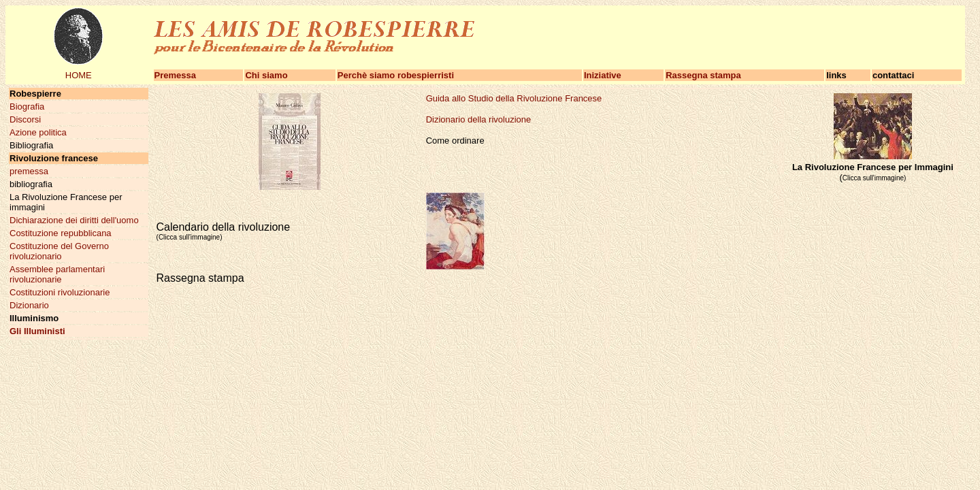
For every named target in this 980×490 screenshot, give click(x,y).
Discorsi (25, 119)
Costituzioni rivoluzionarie (60, 292)
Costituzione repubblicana (61, 233)
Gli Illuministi (37, 331)
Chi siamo (266, 75)
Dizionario (29, 305)
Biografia (27, 107)
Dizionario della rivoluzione (479, 119)
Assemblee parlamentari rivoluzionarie (57, 274)
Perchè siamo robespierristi (396, 75)
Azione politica (38, 132)
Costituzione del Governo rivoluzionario (59, 251)
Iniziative (603, 75)
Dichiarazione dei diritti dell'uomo (74, 220)
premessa (29, 171)
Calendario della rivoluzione (224, 231)
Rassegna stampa (703, 75)
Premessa (175, 75)
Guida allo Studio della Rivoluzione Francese (514, 98)
